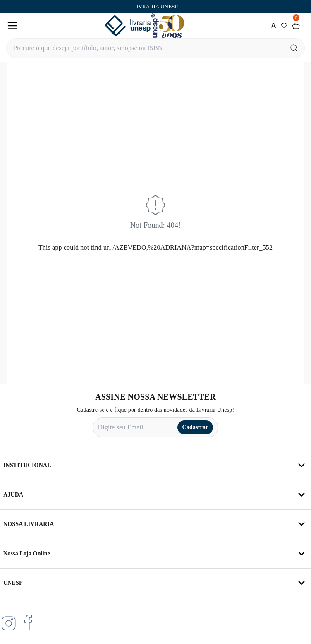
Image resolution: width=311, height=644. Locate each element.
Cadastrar (195, 427)
